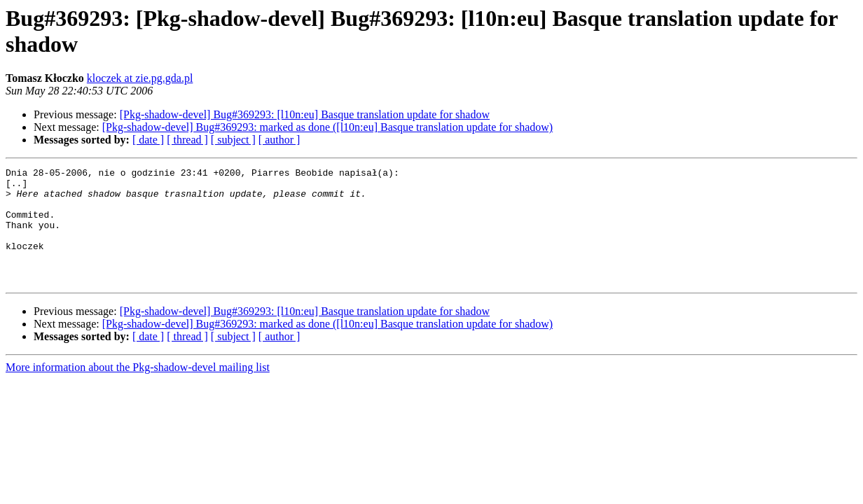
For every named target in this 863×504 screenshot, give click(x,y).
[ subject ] (233, 140)
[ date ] (148, 140)
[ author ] (279, 140)
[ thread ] (187, 140)
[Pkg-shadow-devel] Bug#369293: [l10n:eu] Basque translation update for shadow (305, 114)
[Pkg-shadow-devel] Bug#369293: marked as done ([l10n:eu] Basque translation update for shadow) (327, 127)
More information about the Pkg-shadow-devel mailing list (138, 390)
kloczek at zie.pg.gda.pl (140, 78)
